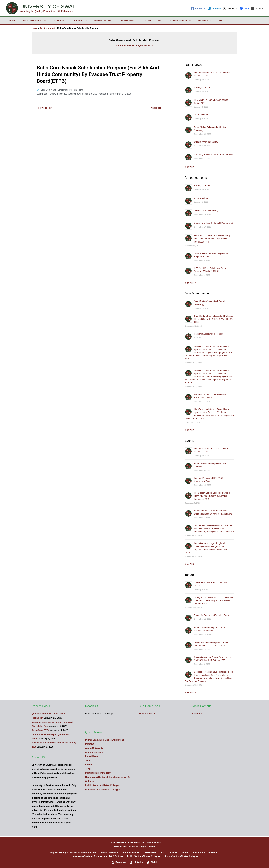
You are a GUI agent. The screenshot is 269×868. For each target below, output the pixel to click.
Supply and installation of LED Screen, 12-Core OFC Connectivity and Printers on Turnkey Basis (213, 600)
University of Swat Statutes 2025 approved (214, 155)
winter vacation (201, 115)
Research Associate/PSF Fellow (209, 334)
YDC (139, 21)
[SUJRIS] (257, 8)
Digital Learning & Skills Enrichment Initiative (79, 852)
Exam (130, 21)
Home (11, 21)
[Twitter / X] (230, 8)
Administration (90, 21)
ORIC (191, 21)
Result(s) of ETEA (202, 87)
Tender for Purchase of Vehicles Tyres (211, 615)
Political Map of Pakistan (98, 773)
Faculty (69, 21)
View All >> (190, 167)
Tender (89, 769)
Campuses (52, 21)
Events (89, 765)
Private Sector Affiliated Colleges (103, 789)
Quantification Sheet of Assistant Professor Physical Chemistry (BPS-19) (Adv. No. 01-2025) (214, 319)
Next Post (157, 108)
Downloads (113, 21)
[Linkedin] (214, 8)
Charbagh (198, 714)
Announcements (126, 45)
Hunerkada (178, 21)
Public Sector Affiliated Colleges (102, 785)
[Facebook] (198, 8)
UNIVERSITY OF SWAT (48, 6)
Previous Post (44, 108)
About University (28, 21)
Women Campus (148, 714)
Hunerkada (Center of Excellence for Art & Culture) (98, 857)
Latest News (92, 756)
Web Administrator (151, 843)
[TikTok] (152, 863)
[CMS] (244, 8)
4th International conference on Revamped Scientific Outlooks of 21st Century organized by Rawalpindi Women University (214, 528)
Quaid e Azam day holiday (206, 142)
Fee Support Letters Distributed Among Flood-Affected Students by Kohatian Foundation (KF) (212, 239)
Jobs (88, 760)
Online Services (155, 21)
